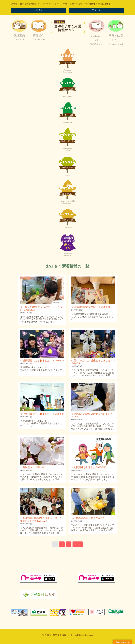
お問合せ (39, 10)
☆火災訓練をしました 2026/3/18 (89, 467)
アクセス (96, 10)
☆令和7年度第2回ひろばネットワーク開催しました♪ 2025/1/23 (41, 520)
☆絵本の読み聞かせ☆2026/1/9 (88, 518)
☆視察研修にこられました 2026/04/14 (42, 360)
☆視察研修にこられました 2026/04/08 (42, 414)
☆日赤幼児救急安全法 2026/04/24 (90, 307)
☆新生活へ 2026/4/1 (32, 467)
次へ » (78, 544)
